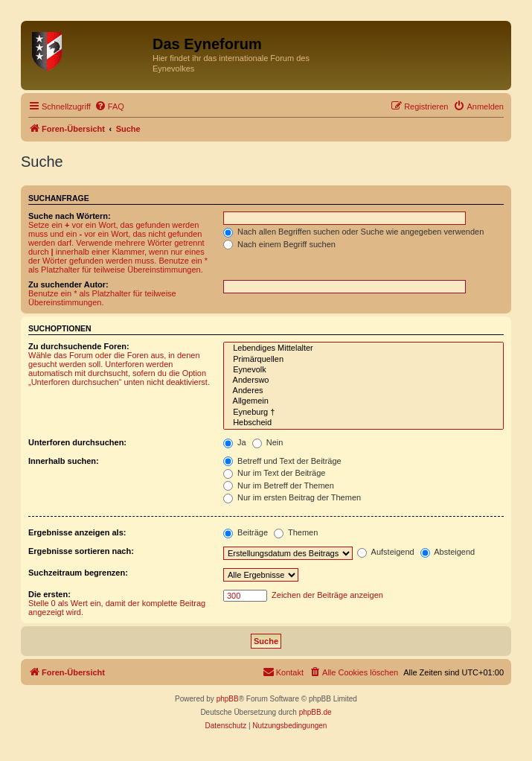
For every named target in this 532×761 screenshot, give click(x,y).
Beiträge (246, 532)
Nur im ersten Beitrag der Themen (292, 497)
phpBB (228, 699)
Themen (296, 532)
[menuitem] (109, 106)
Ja (235, 442)
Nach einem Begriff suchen (279, 244)
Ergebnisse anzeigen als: (77, 532)
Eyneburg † (363, 413)
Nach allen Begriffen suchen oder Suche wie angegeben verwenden (353, 232)
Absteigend (448, 552)
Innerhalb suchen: (64, 461)
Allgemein (363, 401)
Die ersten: (49, 594)
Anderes (363, 391)
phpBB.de (315, 712)
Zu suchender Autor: (68, 284)
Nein (268, 442)
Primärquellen (363, 360)
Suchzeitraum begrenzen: (78, 573)
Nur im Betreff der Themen (279, 485)
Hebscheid (363, 423)
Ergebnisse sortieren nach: (81, 551)
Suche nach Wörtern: (70, 216)
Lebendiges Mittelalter (363, 348)
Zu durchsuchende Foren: (79, 346)
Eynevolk (363, 370)
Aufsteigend (386, 552)
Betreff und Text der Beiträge (282, 461)
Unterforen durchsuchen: (77, 442)
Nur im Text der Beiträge (274, 473)
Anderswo (363, 380)
